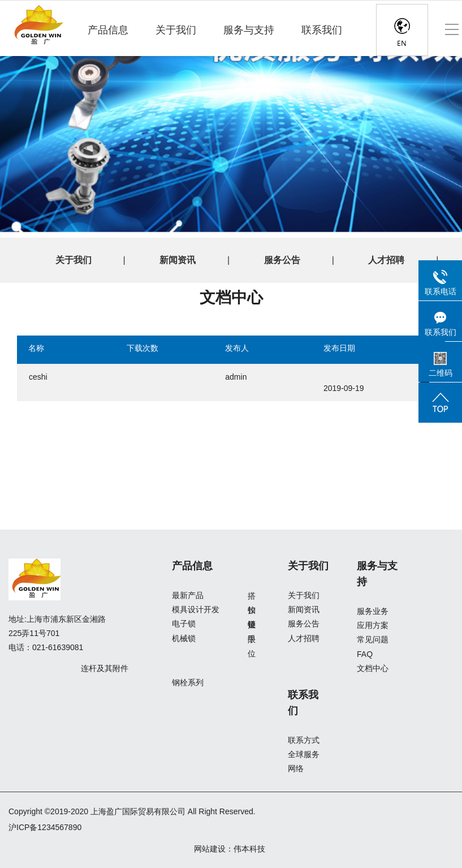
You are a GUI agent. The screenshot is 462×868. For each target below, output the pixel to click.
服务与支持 (249, 30)
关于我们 (176, 30)
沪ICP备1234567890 (45, 827)
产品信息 (108, 30)
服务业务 (373, 611)
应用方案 (373, 625)
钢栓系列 (188, 682)
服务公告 (282, 260)
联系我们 (322, 30)
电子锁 (184, 624)
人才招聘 (386, 260)
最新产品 (188, 595)
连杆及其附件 (105, 668)
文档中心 (373, 668)
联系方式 (304, 740)
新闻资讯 (178, 260)
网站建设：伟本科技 (230, 849)
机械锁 (184, 638)
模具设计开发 (196, 609)
